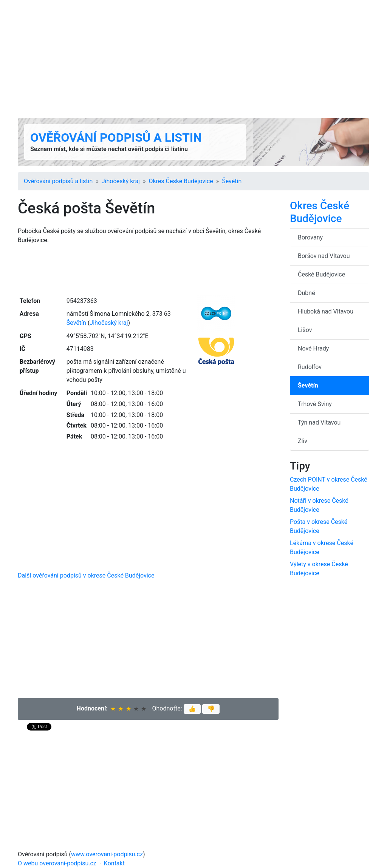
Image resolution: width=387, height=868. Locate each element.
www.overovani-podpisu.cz (107, 854)
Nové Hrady (313, 348)
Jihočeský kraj (121, 181)
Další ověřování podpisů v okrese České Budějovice (86, 575)
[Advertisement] (193, 59)
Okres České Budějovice (181, 181)
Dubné (307, 293)
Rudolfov (310, 367)
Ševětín (232, 181)
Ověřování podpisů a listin (116, 137)
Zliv (303, 441)
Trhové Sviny (315, 404)
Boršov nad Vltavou (324, 256)
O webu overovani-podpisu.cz (57, 863)
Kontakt (114, 863)
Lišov (305, 330)
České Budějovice (321, 274)
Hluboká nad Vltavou (326, 311)
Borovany (310, 237)
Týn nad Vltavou (319, 422)
